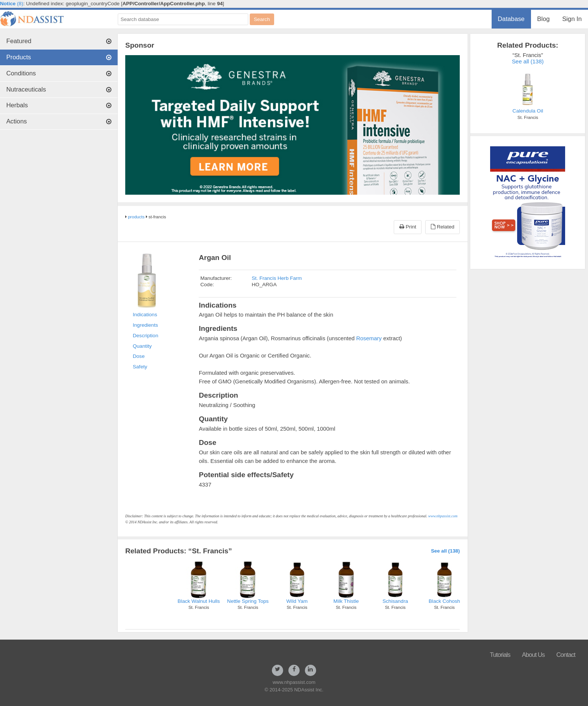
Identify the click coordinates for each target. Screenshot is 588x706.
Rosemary (369, 338)
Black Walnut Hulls (199, 601)
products (136, 217)
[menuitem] (511, 19)
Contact (566, 655)
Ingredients (145, 325)
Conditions (59, 73)
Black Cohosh (444, 601)
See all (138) (445, 551)
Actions (59, 121)
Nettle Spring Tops (248, 601)
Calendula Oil (528, 111)
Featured (59, 41)
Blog (543, 19)
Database (511, 19)
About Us (533, 655)
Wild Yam (297, 601)
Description (145, 336)
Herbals (59, 105)
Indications (145, 315)
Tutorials (500, 655)
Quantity (142, 346)
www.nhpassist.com (443, 516)
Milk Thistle (346, 601)
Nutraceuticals (59, 89)
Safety (140, 367)
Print (408, 227)
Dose (139, 356)
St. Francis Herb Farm (277, 278)
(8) (12, 4)
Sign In (572, 19)
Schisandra (395, 601)
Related (443, 227)
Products (59, 57)
